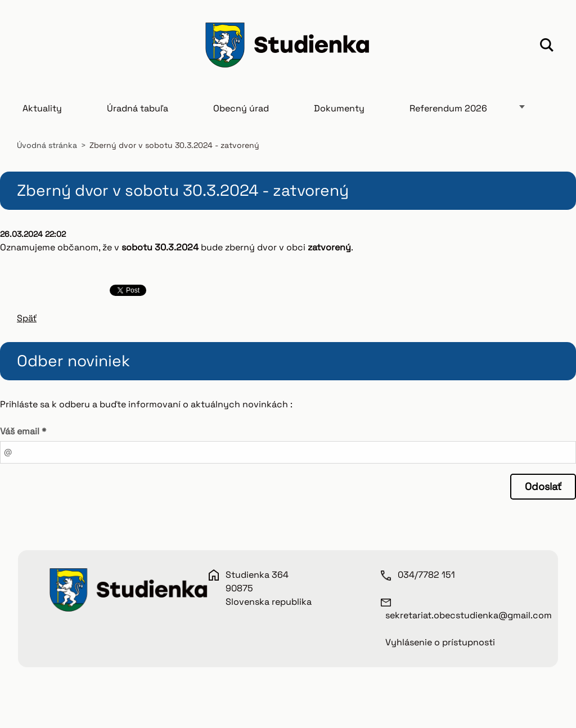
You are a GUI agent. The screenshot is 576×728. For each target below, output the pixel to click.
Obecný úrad (241, 108)
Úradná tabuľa (138, 108)
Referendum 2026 (448, 108)
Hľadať (547, 47)
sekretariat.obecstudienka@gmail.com (469, 615)
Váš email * (23, 431)
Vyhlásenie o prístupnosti (440, 642)
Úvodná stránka (47, 145)
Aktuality (42, 108)
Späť (27, 318)
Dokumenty (339, 108)
